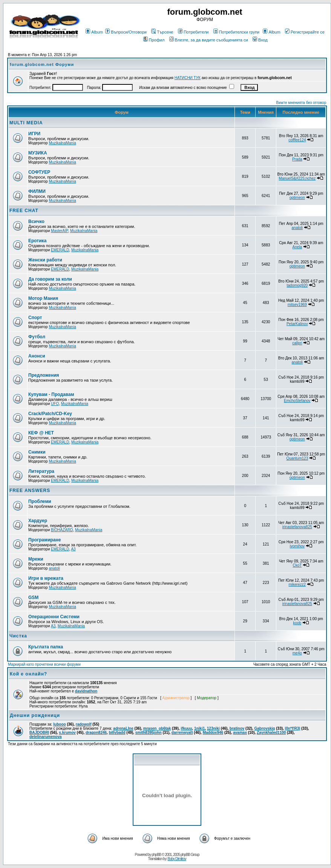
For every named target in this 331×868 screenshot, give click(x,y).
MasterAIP (59, 231)
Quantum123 (297, 458)
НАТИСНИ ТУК (188, 78)
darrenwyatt (182, 733)
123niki (213, 728)
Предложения (44, 375)
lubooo (59, 724)
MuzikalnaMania (62, 143)
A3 (73, 549)
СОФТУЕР (39, 172)
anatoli (297, 228)
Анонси (37, 356)
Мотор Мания (43, 298)
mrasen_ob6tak (157, 728)
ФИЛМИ (37, 191)
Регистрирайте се (305, 32)
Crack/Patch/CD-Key (50, 414)
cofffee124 (297, 140)
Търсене (162, 32)
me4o (297, 653)
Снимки (37, 452)
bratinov (237, 728)
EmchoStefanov (297, 401)
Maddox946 (213, 733)
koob (297, 623)
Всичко (36, 222)
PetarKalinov (297, 324)
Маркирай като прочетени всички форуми (44, 664)
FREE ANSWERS (30, 491)
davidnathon (86, 691)
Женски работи (45, 260)
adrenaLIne (123, 728)
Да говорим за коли (50, 279)
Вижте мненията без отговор (301, 103)
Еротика (37, 241)
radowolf (84, 724)
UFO (55, 404)
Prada (297, 159)
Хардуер (38, 521)
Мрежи (36, 559)
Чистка (18, 636)
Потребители (193, 32)
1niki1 (199, 728)
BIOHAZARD (62, 530)
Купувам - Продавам (51, 394)
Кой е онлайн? (28, 674)
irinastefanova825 (297, 527)
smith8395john (149, 733)
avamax (240, 733)
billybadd (117, 733)
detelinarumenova (46, 737)
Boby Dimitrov (177, 859)
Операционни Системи (54, 617)
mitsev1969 (297, 305)
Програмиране (44, 540)
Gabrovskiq (264, 728)
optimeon (297, 198)
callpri (297, 343)
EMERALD (60, 250)
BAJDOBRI (39, 733)
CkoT (297, 565)
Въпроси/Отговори (126, 32)
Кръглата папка (46, 647)
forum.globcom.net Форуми (42, 64)
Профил (154, 40)
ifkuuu (186, 728)
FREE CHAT (24, 211)
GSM (33, 598)
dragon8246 (96, 733)
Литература (41, 471)
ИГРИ (34, 134)
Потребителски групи (237, 32)
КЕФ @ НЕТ (41, 433)
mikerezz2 (297, 585)
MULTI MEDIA (26, 123)
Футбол (37, 337)
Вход (260, 40)
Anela (297, 247)
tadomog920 (297, 285)
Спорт (35, 318)
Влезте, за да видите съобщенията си (209, 40)
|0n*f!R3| (293, 728)
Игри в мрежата (46, 578)
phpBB (156, 855)
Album (94, 32)
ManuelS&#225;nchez (297, 178)
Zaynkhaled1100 (271, 733)
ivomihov (297, 546)
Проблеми (40, 501)
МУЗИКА (38, 153)
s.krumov (67, 733)
